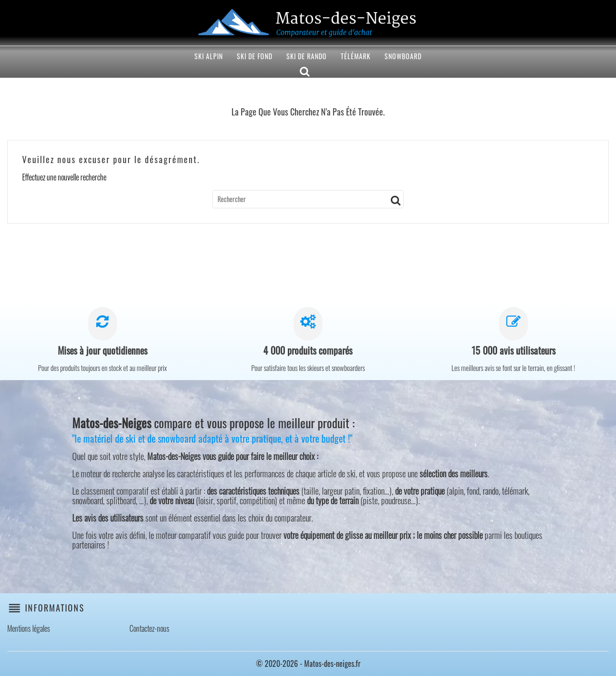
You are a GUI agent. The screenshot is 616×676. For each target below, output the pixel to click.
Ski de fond (255, 56)
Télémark (356, 56)
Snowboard (403, 56)
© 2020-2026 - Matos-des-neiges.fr (308, 663)
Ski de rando (307, 56)
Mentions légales (29, 628)
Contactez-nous (149, 628)
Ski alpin (209, 56)
